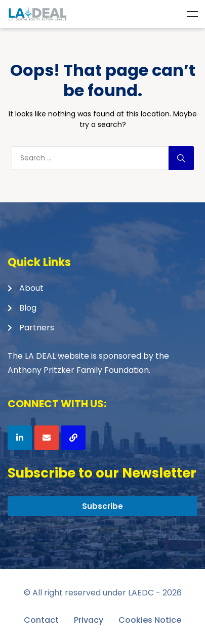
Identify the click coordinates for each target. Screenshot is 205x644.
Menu (192, 14)
